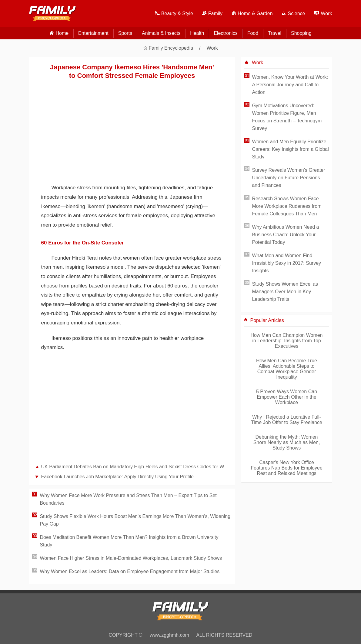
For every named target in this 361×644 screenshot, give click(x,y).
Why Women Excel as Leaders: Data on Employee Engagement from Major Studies (130, 571)
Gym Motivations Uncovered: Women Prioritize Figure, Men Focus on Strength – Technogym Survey (287, 117)
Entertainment (93, 33)
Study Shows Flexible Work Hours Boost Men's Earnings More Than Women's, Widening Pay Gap (135, 520)
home (62, 33)
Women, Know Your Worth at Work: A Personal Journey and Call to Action (290, 85)
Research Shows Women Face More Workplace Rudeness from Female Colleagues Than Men (287, 206)
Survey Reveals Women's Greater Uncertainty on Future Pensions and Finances (288, 178)
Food (253, 33)
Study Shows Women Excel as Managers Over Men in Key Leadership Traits (285, 292)
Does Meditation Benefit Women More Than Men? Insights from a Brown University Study (129, 541)
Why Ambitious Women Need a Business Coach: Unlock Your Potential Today (285, 235)
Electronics (226, 33)
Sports (125, 33)
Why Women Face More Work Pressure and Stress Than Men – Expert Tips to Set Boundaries (128, 499)
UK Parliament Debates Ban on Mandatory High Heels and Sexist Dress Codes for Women (135, 467)
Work (212, 48)
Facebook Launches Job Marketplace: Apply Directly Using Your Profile (117, 477)
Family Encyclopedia (171, 48)
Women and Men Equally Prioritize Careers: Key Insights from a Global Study (290, 149)
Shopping (301, 33)
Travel (275, 33)
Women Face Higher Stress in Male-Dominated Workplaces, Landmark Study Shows (131, 558)
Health (197, 33)
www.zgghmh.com (169, 635)
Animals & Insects (161, 33)
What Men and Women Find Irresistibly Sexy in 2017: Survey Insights (286, 263)
